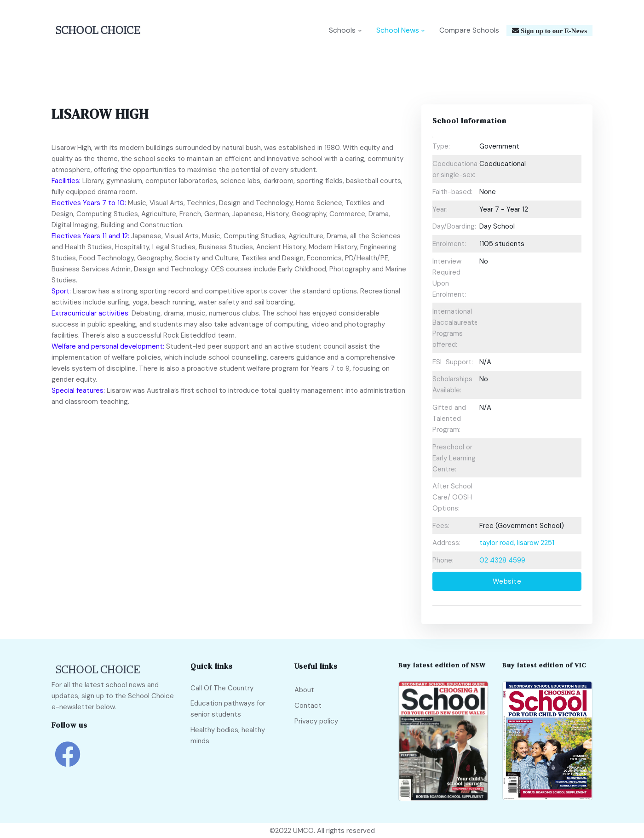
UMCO (303, 831)
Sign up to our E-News (553, 31)
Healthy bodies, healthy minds (228, 735)
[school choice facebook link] (68, 761)
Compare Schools (469, 31)
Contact (308, 706)
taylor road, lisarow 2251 (517, 543)
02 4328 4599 (502, 560)
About (304, 690)
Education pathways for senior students (228, 709)
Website (507, 582)
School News (398, 31)
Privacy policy (316, 721)
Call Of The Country (222, 688)
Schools (342, 31)
